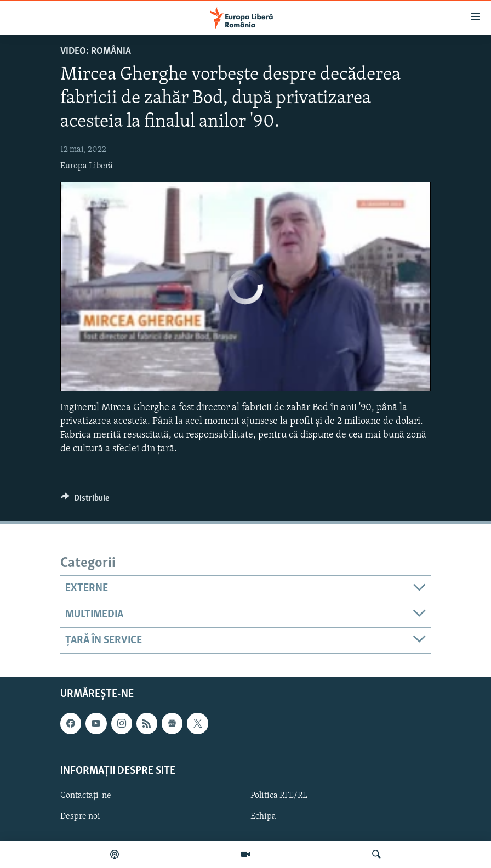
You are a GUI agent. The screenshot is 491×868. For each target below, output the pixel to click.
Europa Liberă (87, 166)
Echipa (263, 816)
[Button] (85, 501)
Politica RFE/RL (279, 796)
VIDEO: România (96, 51)
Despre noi (80, 816)
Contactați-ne (86, 796)
